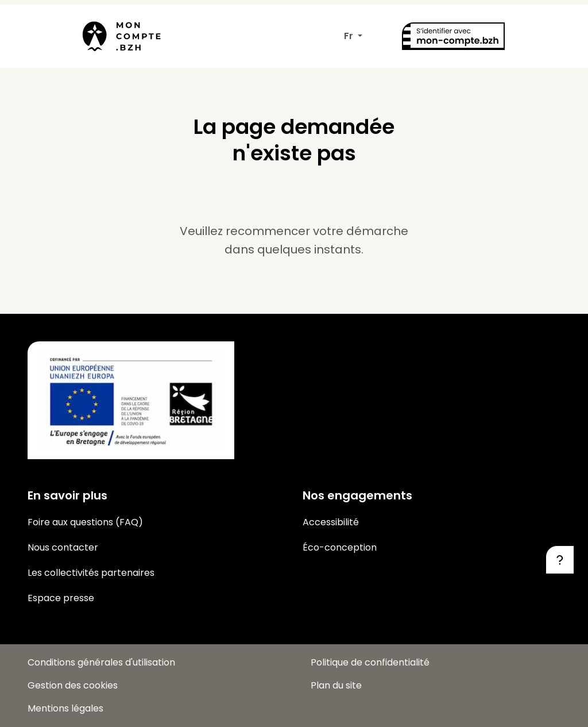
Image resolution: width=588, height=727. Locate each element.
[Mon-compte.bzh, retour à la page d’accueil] (119, 36)
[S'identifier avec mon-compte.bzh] (453, 36)
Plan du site (336, 685)
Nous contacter (63, 547)
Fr (350, 36)
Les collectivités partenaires (91, 573)
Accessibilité (331, 522)
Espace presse (61, 598)
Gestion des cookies (73, 685)
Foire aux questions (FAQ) (85, 522)
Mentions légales (65, 708)
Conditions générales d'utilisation (101, 662)
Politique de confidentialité (370, 662)
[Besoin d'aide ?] (560, 560)
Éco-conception (340, 547)
